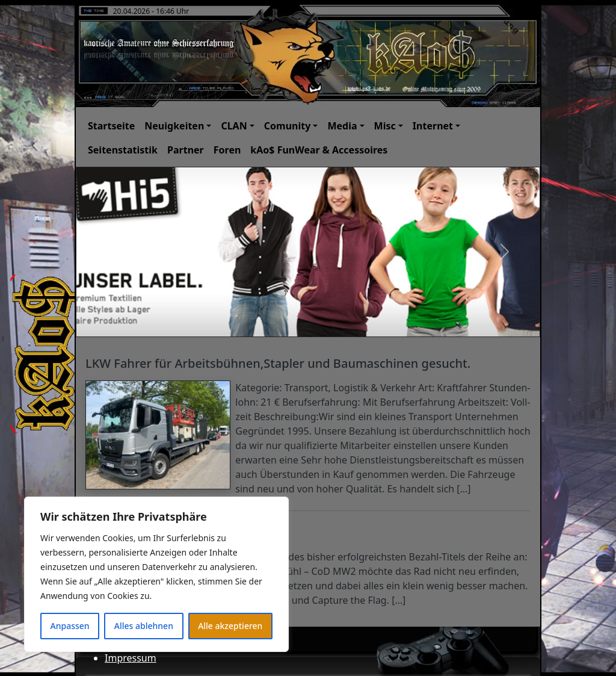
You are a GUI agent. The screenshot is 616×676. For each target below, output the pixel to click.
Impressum (131, 658)
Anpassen (70, 626)
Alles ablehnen (144, 626)
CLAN (234, 126)
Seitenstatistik (123, 150)
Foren (227, 150)
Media (342, 126)
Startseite (111, 126)
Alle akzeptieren (230, 626)
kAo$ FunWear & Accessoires (319, 150)
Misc (385, 126)
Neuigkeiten (174, 126)
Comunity (288, 126)
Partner (186, 150)
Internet (433, 126)
